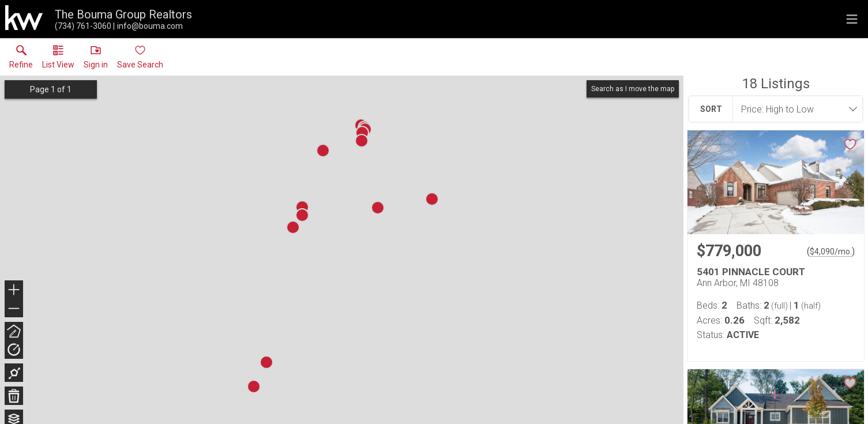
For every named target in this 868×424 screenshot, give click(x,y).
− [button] (14, 309)
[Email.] (148, 26)
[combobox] (794, 109)
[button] (58, 59)
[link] (21, 59)
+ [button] (14, 291)
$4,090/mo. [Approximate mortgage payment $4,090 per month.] (831, 252)
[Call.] (83, 26)
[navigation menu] (852, 19)
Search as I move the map (633, 89)
